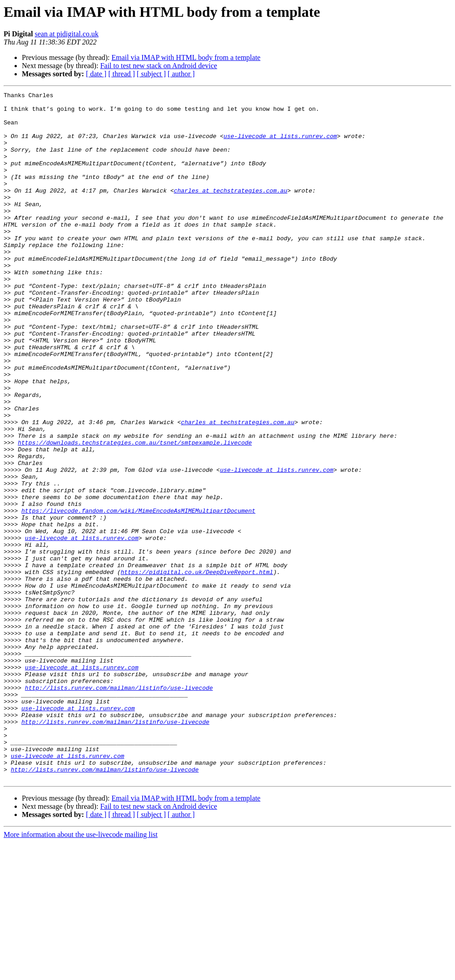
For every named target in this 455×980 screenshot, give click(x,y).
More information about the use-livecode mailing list (81, 972)
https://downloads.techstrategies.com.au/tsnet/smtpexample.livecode (135, 513)
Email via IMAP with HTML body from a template (186, 57)
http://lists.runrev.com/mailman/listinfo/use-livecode (119, 807)
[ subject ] (151, 74)
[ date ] (96, 74)
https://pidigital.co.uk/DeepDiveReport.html (197, 668)
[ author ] (181, 74)
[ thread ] (122, 74)
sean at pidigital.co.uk (66, 34)
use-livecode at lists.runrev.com (280, 145)
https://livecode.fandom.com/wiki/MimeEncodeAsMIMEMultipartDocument (138, 595)
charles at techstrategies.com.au (230, 211)
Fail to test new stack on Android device (158, 66)
